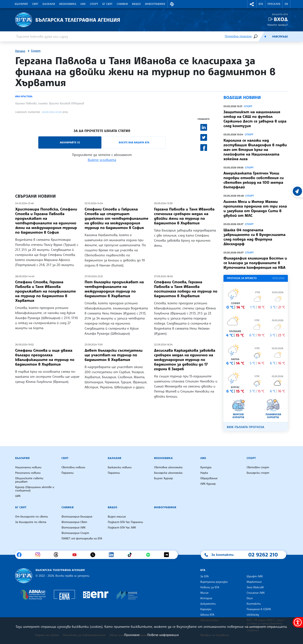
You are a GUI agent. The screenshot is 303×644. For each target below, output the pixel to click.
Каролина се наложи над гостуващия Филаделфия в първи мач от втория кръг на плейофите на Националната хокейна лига (255, 150)
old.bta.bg (253, 615)
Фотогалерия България (77, 517)
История (206, 598)
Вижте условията (102, 160)
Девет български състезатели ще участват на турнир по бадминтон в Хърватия (114, 355)
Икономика (68, 4)
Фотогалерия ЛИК (74, 528)
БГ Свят (108, 4)
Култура (206, 467)
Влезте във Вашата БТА (134, 142)
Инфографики (155, 4)
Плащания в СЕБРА (259, 609)
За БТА (204, 576)
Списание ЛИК (256, 593)
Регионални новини (28, 473)
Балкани (49, 4)
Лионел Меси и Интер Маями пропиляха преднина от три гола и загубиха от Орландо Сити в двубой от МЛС (255, 209)
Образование (209, 478)
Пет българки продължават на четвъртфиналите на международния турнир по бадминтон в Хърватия (114, 289)
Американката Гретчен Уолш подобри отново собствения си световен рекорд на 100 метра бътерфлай (254, 180)
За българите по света (31, 522)
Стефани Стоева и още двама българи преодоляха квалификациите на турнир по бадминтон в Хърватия (45, 357)
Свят (35, 4)
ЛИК (83, 4)
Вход (281, 19)
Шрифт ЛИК (255, 576)
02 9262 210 (263, 555)
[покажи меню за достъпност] (298, 622)
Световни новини (73, 467)
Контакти (254, 604)
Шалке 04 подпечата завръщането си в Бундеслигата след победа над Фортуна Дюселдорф (254, 237)
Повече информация (163, 635)
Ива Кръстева (24, 96)
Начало (20, 51)
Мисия (204, 593)
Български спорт (258, 473)
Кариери (206, 609)
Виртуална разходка (214, 582)
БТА (261, 4)
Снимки (122, 4)
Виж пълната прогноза (246, 427)
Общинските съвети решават (29, 480)
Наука (204, 473)
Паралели (68, 473)
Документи (208, 604)
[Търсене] (255, 36)
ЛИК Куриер (208, 484)
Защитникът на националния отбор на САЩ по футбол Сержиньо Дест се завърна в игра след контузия (255, 119)
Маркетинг (254, 582)
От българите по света (31, 517)
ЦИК (18, 496)
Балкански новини (120, 467)
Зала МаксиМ (255, 587)
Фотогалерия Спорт (75, 533)
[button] (172, 4)
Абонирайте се (70, 142)
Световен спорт (258, 467)
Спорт (94, 4)
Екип (250, 598)
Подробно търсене (238, 36)
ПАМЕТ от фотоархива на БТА (82, 539)
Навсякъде (280, 37)
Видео (137, 4)
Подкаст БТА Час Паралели (125, 522)
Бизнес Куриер (163, 478)
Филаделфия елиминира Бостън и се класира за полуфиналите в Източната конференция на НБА (255, 263)
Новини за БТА (210, 587)
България (21, 4)
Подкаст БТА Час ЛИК (122, 528)
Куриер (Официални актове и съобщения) (35, 489)
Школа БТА (207, 615)
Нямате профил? (278, 25)
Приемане (132, 635)
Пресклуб (274, 4)
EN (286, 4)
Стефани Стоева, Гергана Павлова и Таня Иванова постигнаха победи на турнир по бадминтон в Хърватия (186, 289)
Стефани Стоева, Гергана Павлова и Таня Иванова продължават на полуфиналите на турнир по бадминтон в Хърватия (45, 291)
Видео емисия (117, 517)
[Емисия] (265, 36)
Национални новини (28, 467)
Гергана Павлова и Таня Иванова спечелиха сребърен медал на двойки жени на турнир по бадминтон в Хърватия (184, 216)
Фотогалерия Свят (74, 522)
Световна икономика (168, 467)
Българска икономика (168, 473)
